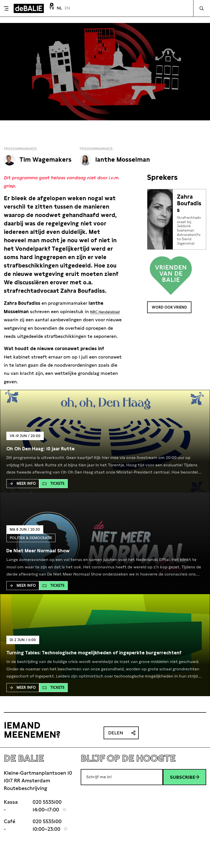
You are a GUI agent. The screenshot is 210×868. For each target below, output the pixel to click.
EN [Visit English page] (67, 8)
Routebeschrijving (25, 797)
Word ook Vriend (174, 308)
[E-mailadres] (122, 785)
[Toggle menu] (6, 8)
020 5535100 (47, 810)
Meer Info (23, 492)
